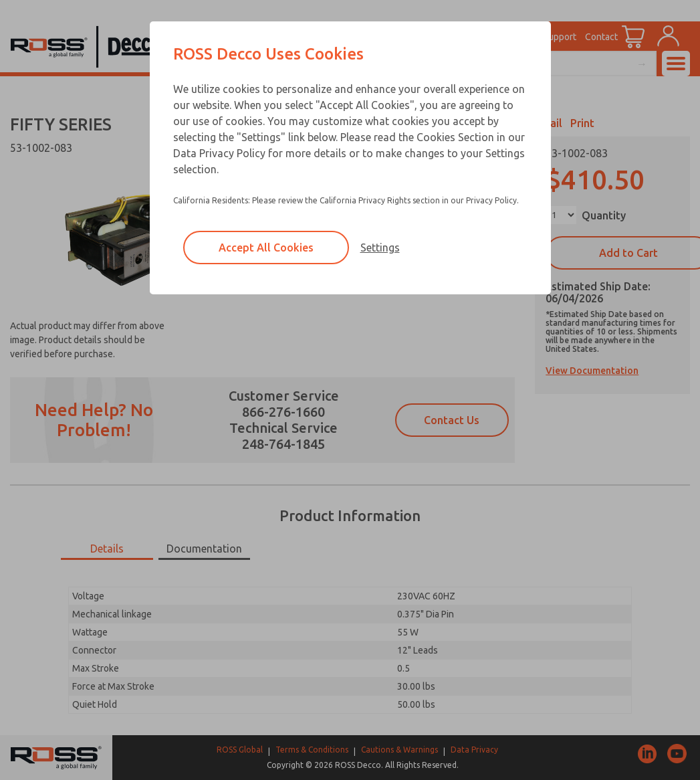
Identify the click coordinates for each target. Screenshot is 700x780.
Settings (380, 248)
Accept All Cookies (266, 248)
